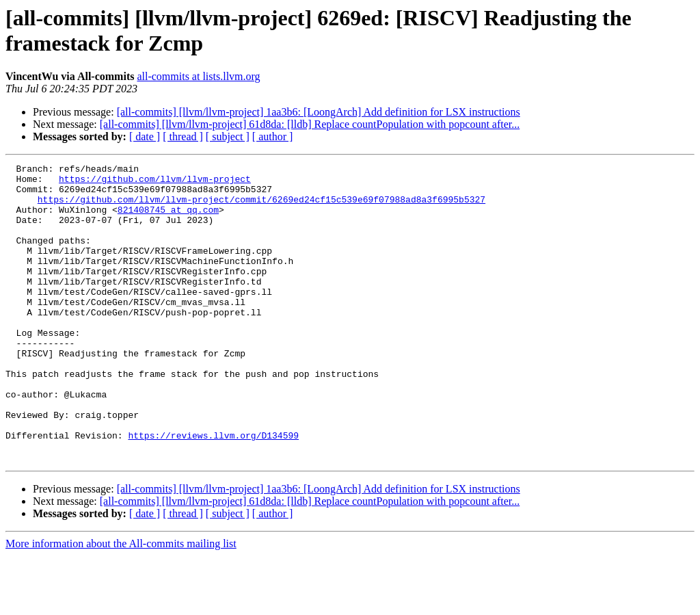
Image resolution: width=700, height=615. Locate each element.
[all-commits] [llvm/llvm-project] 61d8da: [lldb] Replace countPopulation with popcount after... (310, 124)
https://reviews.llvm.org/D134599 (213, 490)
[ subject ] (228, 136)
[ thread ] (183, 136)
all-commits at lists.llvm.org (198, 76)
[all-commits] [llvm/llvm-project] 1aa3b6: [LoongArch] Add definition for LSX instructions (319, 112)
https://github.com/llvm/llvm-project (155, 183)
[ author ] (273, 136)
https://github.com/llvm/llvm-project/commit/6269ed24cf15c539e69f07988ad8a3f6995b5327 (261, 207)
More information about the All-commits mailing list (121, 603)
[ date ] (145, 136)
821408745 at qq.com (168, 220)
